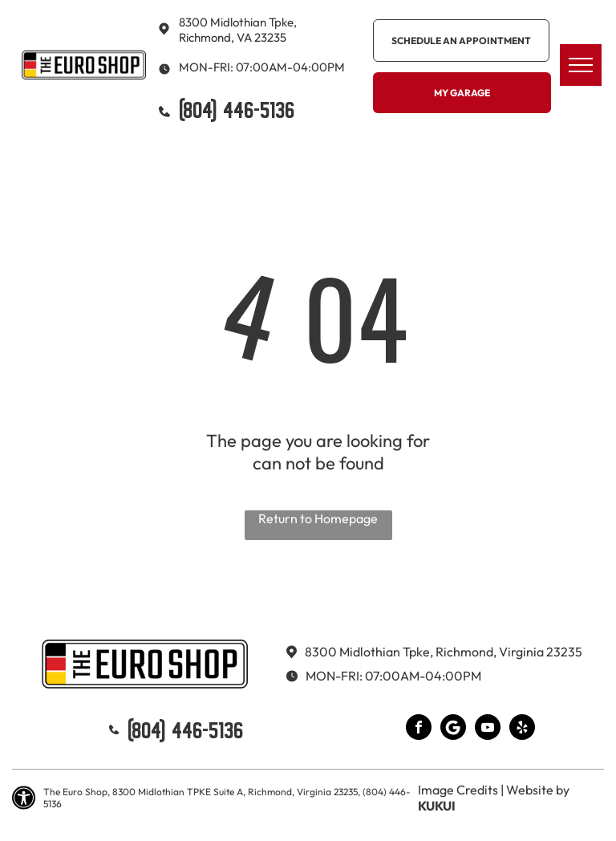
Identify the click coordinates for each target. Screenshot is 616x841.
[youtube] (488, 729)
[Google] (453, 729)
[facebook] (419, 729)
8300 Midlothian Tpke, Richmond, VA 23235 (238, 30)
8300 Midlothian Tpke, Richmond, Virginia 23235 (444, 652)
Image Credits (458, 790)
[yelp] (522, 729)
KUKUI (437, 806)
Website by (538, 790)
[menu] (581, 65)
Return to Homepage (318, 518)
